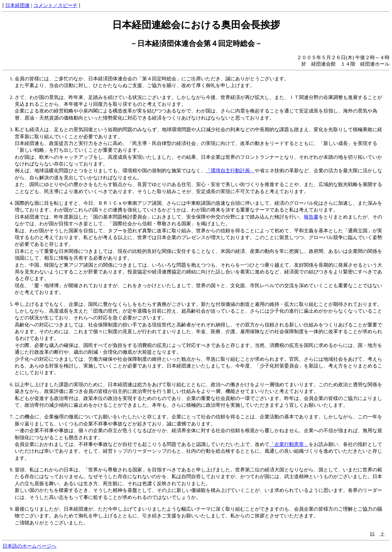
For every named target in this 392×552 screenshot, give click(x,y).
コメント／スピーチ (55, 5)
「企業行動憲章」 (289, 444)
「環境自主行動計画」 (230, 171)
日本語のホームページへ (29, 546)
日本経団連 (17, 5)
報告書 (311, 217)
